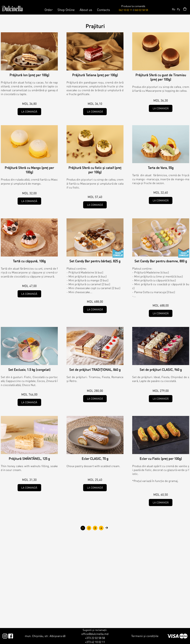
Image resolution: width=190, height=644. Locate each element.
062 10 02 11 (126, 10)
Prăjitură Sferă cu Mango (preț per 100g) (29, 170)
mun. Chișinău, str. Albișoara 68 (45, 636)
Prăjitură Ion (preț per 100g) (29, 75)
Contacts (103, 10)
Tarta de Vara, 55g (161, 168)
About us (86, 10)
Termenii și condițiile (145, 636)
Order (49, 10)
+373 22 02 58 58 (95, 638)
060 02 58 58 (141, 10)
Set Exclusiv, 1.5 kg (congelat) (29, 370)
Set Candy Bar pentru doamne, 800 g (161, 261)
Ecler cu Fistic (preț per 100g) (161, 459)
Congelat (118, 253)
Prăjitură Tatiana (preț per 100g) (95, 75)
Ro (174, 9)
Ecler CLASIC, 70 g (95, 459)
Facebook (11, 635)
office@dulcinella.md (95, 634)
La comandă (29, 112)
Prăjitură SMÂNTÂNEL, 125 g (29, 459)
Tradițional (118, 361)
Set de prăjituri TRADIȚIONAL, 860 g (95, 370)
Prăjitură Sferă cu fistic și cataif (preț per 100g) (95, 170)
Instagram (5, 635)
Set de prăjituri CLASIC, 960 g (161, 370)
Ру (178, 9)
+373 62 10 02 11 (95, 642)
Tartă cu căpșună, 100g (29, 261)
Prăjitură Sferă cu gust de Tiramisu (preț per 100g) (161, 77)
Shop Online (66, 10)
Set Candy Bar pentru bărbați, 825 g (95, 261)
